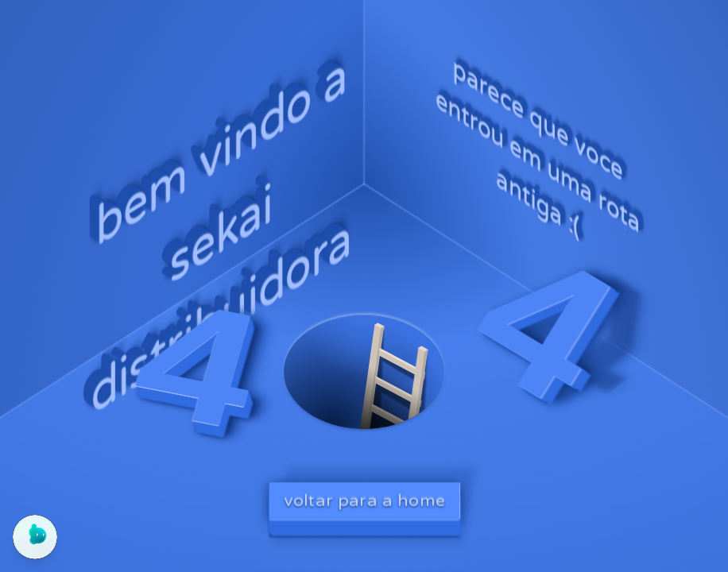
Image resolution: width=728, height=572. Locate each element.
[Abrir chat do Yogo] (35, 537)
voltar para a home (364, 500)
